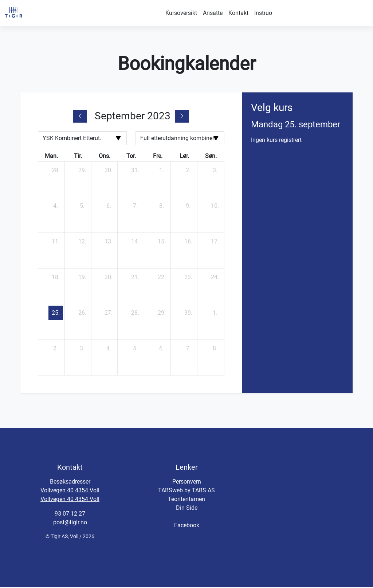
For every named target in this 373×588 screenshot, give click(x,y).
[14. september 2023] (135, 243)
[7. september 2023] (135, 207)
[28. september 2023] (135, 314)
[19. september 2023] (82, 278)
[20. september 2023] (109, 278)
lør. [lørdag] (184, 157)
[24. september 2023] (215, 278)
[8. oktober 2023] (215, 350)
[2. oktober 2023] (56, 350)
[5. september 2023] (82, 207)
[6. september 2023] (109, 207)
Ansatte (213, 13)
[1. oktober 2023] (215, 314)
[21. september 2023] (135, 278)
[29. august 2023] (82, 171)
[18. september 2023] (56, 278)
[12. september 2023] (82, 243)
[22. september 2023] (162, 278)
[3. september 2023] (215, 171)
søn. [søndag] (211, 157)
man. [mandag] (51, 157)
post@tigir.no (70, 523)
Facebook (187, 526)
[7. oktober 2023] (188, 350)
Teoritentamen (186, 500)
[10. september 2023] (215, 207)
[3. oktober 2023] (82, 350)
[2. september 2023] (188, 171)
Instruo (263, 13)
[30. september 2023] (188, 314)
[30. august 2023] (109, 171)
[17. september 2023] (215, 243)
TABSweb (170, 491)
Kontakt (238, 13)
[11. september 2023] (56, 243)
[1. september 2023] (162, 171)
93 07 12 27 (70, 515)
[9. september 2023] (188, 207)
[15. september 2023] (162, 243)
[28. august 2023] (56, 171)
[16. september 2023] (188, 243)
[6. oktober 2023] (162, 350)
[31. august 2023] (135, 171)
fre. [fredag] (158, 157)
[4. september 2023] (56, 207)
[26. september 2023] (82, 314)
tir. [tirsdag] (78, 157)
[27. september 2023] (109, 314)
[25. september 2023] (56, 314)
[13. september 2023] (109, 243)
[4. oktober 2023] (109, 350)
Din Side (187, 509)
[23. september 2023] (188, 278)
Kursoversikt (181, 13)
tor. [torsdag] (131, 157)
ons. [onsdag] (105, 157)
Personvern (187, 483)
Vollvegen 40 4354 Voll (70, 491)
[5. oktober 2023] (135, 350)
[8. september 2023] (162, 207)
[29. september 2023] (162, 314)
